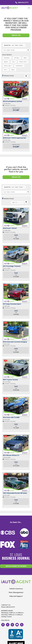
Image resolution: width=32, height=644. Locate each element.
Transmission (19, 66)
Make (25, 58)
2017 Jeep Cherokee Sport (12, 304)
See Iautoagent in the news (16, 566)
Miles (13, 70)
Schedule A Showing (9, 105)
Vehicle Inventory (16, 589)
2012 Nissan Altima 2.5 (11, 455)
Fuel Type (17, 58)
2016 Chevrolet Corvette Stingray (15, 342)
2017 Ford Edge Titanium (12, 266)
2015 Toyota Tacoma (10, 380)
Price (6, 70)
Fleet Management (16, 592)
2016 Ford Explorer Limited (12, 101)
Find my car (16, 35)
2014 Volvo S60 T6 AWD (11, 417)
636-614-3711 (22, 2)
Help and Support (16, 596)
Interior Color (8, 66)
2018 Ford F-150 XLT (10, 228)
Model (6, 62)
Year (14, 62)
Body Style (7, 58)
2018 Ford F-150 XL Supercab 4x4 (14, 138)
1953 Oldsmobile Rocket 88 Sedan (15, 493)
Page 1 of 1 (15, 202)
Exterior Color (23, 62)
